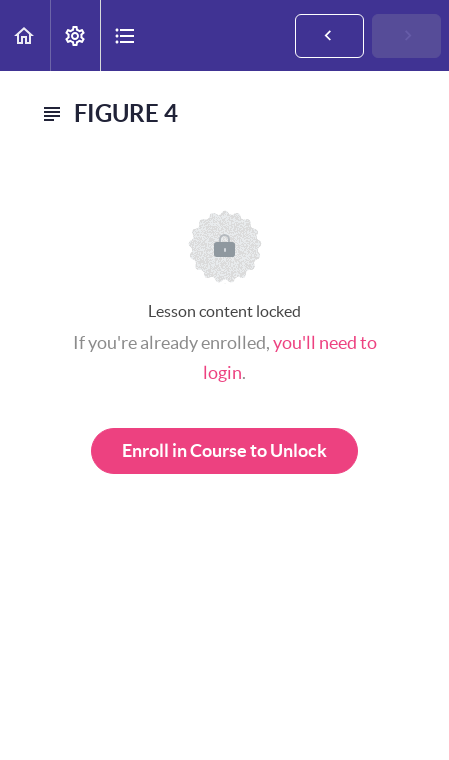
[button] (25, 35)
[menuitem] (75, 35)
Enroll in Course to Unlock (224, 450)
